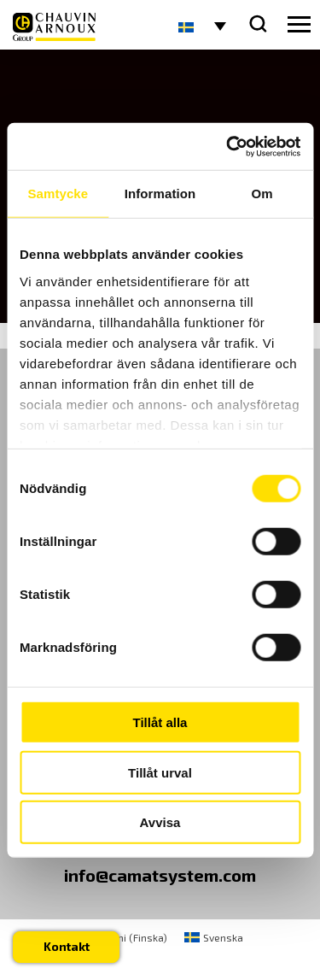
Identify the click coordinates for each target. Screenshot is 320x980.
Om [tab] (262, 194)
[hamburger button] (299, 25)
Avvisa (160, 822)
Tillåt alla (160, 722)
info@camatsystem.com (160, 875)
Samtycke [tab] (58, 194)
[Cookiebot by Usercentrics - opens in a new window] (228, 146)
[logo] (54, 27)
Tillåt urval (160, 772)
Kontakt (67, 946)
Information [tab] (160, 194)
